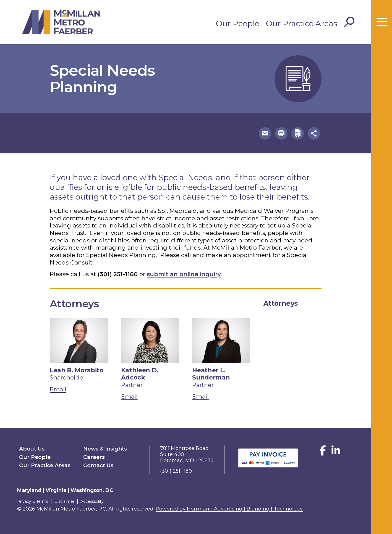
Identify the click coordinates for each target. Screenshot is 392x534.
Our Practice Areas (302, 23)
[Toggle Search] (349, 22)
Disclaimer (64, 501)
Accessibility (92, 501)
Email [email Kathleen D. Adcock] (129, 396)
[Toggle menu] (382, 22)
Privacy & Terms (33, 501)
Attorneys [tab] (281, 303)
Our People (238, 23)
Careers (94, 457)
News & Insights (105, 449)
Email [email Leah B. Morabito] (58, 389)
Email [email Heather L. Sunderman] (200, 396)
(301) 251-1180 (118, 274)
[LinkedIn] (336, 453)
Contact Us (98, 465)
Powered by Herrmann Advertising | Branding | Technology (229, 509)
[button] (265, 133)
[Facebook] (323, 453)
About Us (32, 449)
